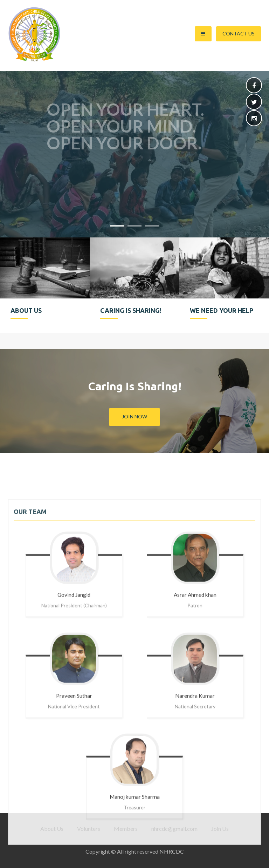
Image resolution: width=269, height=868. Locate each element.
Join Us (220, 829)
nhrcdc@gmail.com (174, 829)
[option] (45, 285)
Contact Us (239, 33)
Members (126, 829)
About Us (52, 829)
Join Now (134, 416)
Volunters (89, 829)
